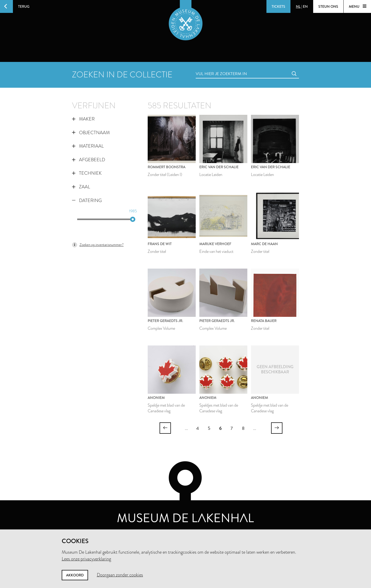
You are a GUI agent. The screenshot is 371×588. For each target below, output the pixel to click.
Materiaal (88, 146)
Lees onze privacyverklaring (86, 559)
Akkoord (75, 575)
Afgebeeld (89, 160)
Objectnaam (91, 133)
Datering (87, 200)
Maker (83, 119)
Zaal (81, 187)
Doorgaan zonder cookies (120, 575)
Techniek (87, 173)
